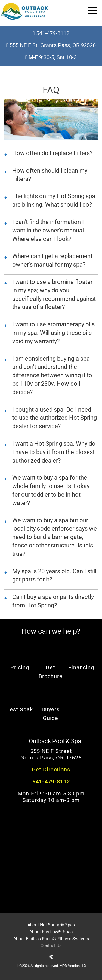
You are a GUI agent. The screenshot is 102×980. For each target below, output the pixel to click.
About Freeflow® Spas (51, 932)
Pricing (20, 667)
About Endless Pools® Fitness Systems (51, 939)
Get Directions (51, 770)
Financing (81, 667)
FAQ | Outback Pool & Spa (24, 11)
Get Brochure (51, 672)
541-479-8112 (51, 33)
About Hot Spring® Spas (51, 925)
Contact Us (51, 946)
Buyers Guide (51, 714)
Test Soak (20, 709)
